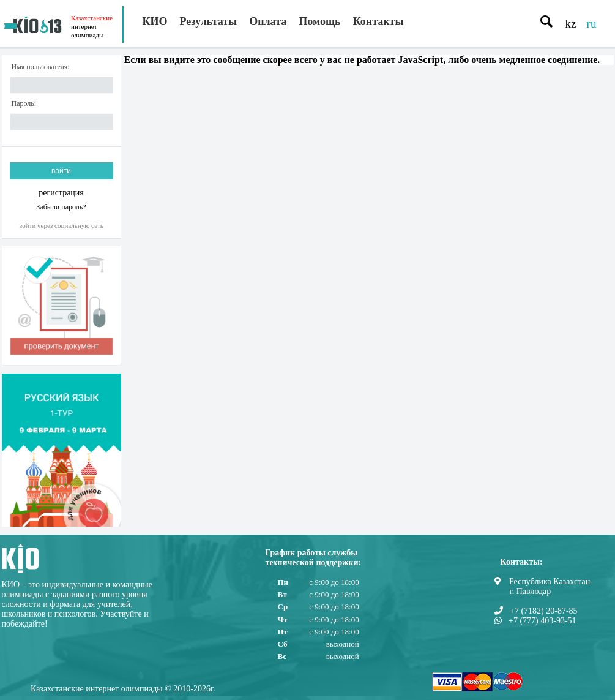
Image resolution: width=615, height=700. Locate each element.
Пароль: (24, 104)
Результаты (209, 21)
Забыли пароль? (61, 207)
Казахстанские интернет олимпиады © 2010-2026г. (123, 689)
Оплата (268, 21)
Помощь (319, 21)
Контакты (378, 21)
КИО (155, 21)
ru (592, 24)
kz (571, 24)
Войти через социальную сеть (61, 225)
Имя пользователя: (41, 67)
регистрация (61, 193)
